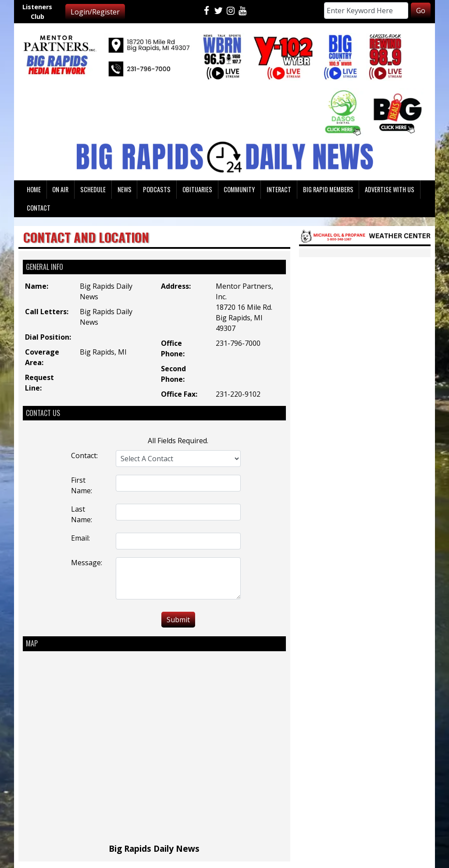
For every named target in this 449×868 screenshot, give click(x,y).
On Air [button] (60, 189)
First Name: (82, 485)
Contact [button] (39, 208)
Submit (178, 620)
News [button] (125, 189)
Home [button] (34, 189)
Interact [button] (279, 189)
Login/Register (95, 12)
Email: (80, 538)
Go (421, 11)
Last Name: (82, 514)
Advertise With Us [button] (390, 189)
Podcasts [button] (157, 189)
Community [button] (239, 189)
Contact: (84, 456)
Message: (87, 563)
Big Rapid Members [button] (328, 189)
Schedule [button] (93, 189)
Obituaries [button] (197, 189)
